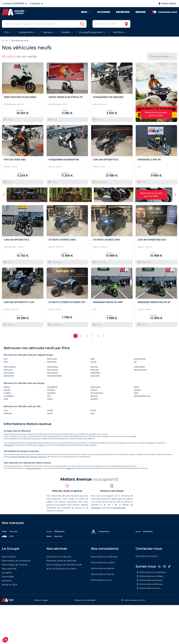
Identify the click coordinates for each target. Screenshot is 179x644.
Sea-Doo (42, 457)
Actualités (7, 573)
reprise (69, 468)
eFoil (6, 359)
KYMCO (50, 399)
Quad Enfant (95, 373)
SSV (135, 362)
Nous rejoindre (9, 569)
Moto (6, 362)
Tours (93, 413)
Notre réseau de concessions (16, 561)
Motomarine (52, 362)
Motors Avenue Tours (101, 580)
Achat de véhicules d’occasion (61, 569)
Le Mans (50, 410)
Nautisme (7, 581)
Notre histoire (9, 557)
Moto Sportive (52, 373)
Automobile (8, 577)
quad (41, 445)
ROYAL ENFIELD (97, 393)
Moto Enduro (9, 376)
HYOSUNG (51, 390)
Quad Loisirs (95, 376)
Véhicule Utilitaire (140, 370)
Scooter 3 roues (140, 359)
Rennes (93, 410)
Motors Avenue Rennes (103, 574)
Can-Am (14, 457)
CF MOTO (7, 393)
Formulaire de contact (147, 556)
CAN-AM (7, 390)
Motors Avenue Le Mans (103, 563)
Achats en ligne (10, 585)
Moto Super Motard (54, 376)
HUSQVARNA (52, 387)
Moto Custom (9, 373)
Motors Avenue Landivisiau (104, 557)
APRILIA (7, 387)
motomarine (9, 445)
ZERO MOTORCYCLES (142, 396)
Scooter (93, 362)
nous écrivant (120, 508)
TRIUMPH (94, 399)
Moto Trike (94, 370)
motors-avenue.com (34, 468)
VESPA (136, 387)
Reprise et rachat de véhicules (61, 561)
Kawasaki (21, 457)
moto (151, 443)
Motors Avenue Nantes (102, 568)
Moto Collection (10, 367)
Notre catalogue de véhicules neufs (64, 565)
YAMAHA (137, 390)
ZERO (136, 393)
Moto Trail (94, 367)
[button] (4, 195)
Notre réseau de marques (15, 565)
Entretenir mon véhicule (59, 557)
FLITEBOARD (9, 396)
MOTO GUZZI (95, 387)
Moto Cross (8, 370)
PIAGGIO (94, 390)
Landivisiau (8, 413)
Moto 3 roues (52, 359)
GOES (6, 399)
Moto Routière (53, 370)
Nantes (50, 413)
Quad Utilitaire (139, 367)
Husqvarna (34, 457)
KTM (49, 396)
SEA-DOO (94, 396)
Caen (6, 410)
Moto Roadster (53, 367)
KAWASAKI (51, 393)
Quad (93, 359)
